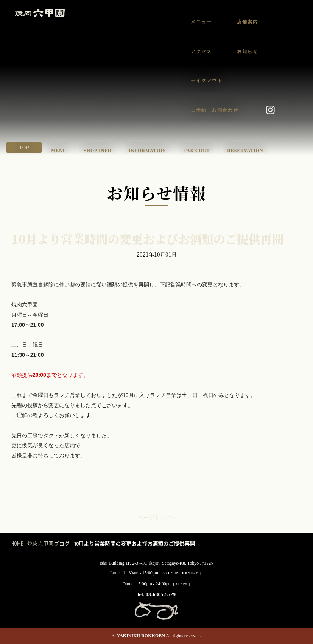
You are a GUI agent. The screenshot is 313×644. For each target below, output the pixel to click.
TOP (24, 148)
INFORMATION (147, 151)
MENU (59, 151)
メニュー (201, 22)
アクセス (201, 51)
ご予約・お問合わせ (215, 110)
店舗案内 (248, 22)
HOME (17, 544)
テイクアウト (207, 81)
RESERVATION (245, 151)
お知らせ (248, 51)
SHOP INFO (97, 151)
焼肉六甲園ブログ (48, 544)
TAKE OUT (197, 151)
